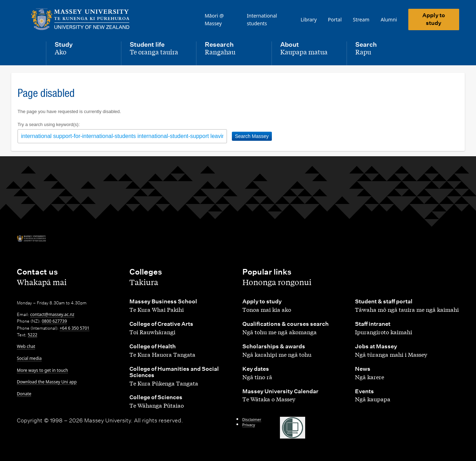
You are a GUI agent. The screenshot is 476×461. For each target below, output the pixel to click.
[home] (82, 19)
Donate (24, 394)
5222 (32, 335)
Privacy (249, 425)
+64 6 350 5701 (75, 328)
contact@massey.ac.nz (52, 314)
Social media (29, 358)
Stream (361, 19)
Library (309, 19)
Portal (335, 19)
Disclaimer (252, 419)
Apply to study (434, 19)
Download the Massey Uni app (47, 382)
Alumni (389, 19)
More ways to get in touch (42, 370)
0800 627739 (54, 321)
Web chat (26, 346)
